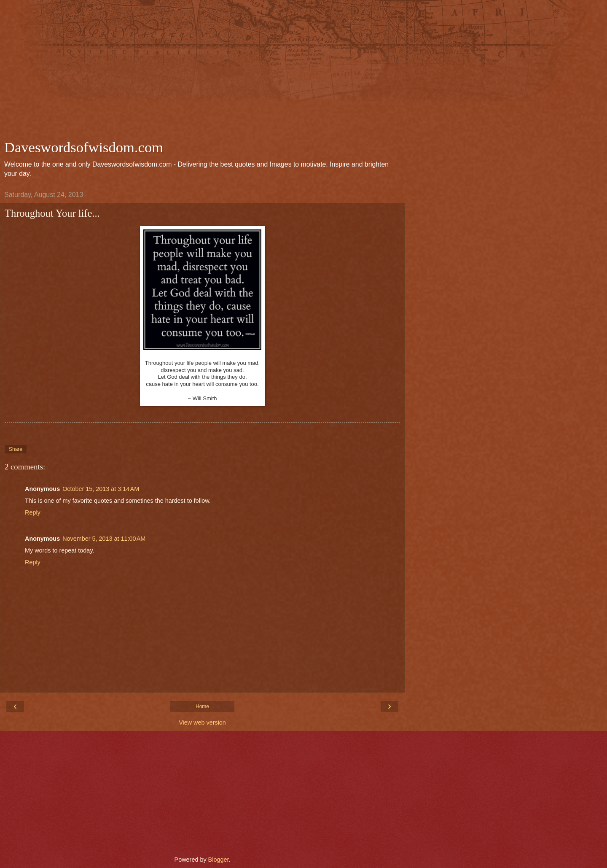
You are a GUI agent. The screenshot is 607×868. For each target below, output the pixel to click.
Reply (33, 512)
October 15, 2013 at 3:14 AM (101, 489)
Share (16, 449)
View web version (202, 722)
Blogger (219, 860)
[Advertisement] (202, 72)
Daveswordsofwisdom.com (84, 147)
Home (202, 706)
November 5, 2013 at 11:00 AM (104, 539)
